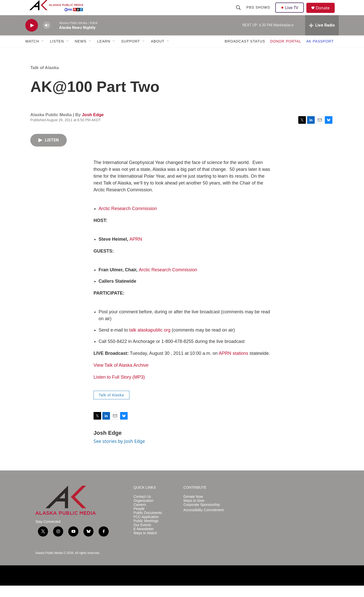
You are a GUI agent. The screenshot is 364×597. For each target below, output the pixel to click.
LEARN (104, 53)
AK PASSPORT (320, 53)
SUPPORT (130, 53)
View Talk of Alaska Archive (121, 377)
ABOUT (158, 53)
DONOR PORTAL (286, 53)
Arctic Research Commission (128, 220)
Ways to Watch (145, 544)
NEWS (81, 53)
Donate (326, 14)
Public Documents (148, 524)
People (139, 520)
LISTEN (57, 53)
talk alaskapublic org (150, 341)
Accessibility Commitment (204, 521)
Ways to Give (194, 512)
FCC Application (146, 528)
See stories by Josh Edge (119, 452)
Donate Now (193, 508)
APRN (136, 251)
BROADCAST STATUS (245, 53)
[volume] (47, 37)
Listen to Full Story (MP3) (119, 388)
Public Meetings (146, 532)
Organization (143, 512)
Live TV (291, 13)
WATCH (32, 53)
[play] (32, 37)
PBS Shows (259, 13)
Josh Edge (93, 126)
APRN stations (233, 365)
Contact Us (142, 508)
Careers (140, 516)
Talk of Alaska (44, 79)
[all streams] (322, 37)
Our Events (142, 536)
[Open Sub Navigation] (43, 53)
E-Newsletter (144, 540)
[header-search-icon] (239, 13)
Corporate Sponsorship (202, 516)
